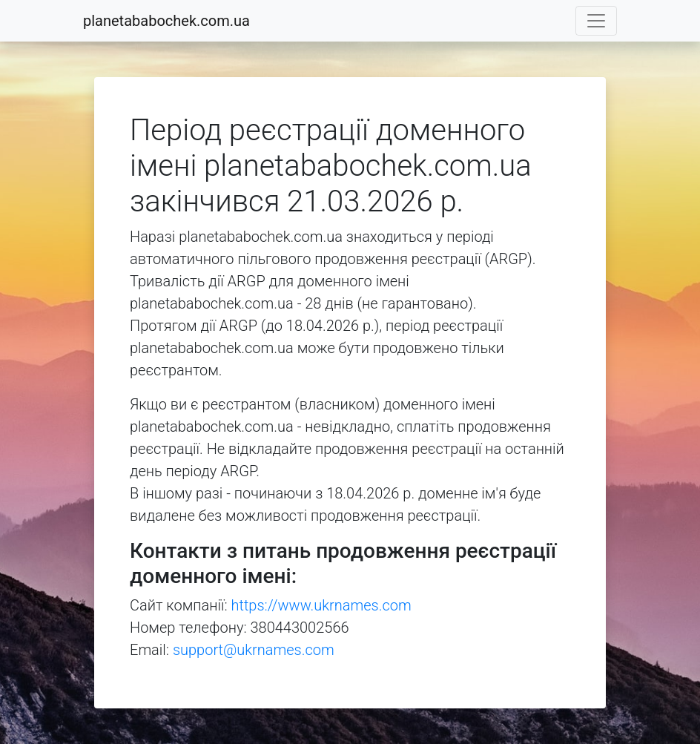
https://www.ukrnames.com (321, 605)
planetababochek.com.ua (166, 21)
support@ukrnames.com (254, 650)
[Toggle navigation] (596, 21)
